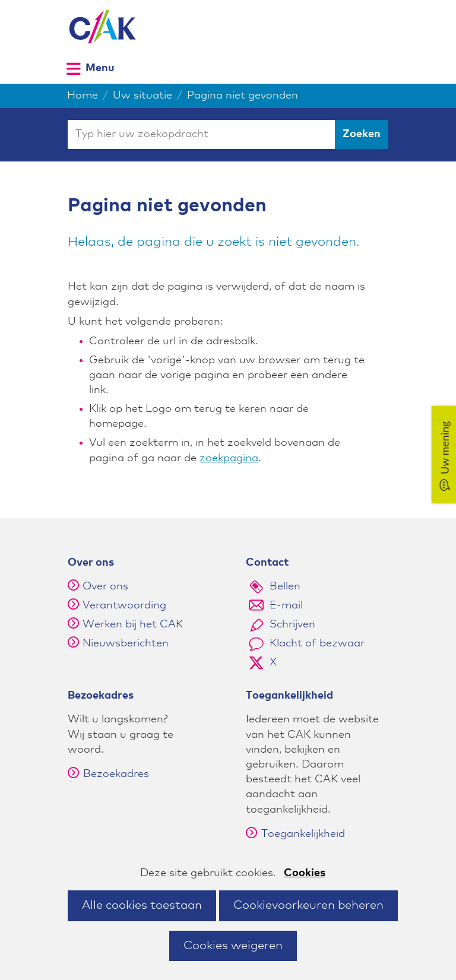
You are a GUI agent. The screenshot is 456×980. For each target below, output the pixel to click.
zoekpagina (229, 458)
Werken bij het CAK (133, 624)
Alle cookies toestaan (142, 905)
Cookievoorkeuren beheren (308, 905)
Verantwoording (124, 605)
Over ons (105, 586)
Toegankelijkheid (295, 834)
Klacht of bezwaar (317, 643)
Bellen (285, 586)
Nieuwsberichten (126, 643)
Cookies (305, 873)
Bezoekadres (108, 774)
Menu (100, 68)
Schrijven (292, 624)
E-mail (286, 605)
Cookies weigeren (233, 946)
